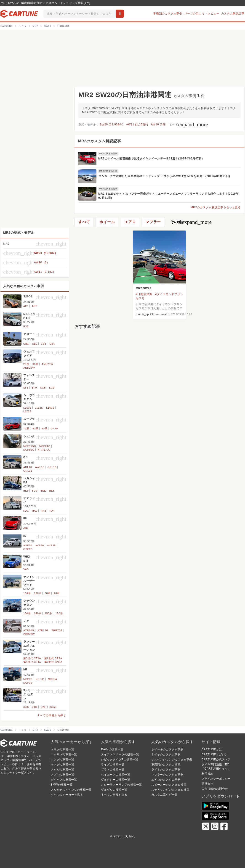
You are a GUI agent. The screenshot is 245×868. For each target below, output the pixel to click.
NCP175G (30, 446)
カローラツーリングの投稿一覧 (121, 785)
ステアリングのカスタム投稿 (170, 790)
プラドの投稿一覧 (113, 770)
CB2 (35, 344)
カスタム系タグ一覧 (164, 795)
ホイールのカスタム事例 (167, 749)
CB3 (43, 344)
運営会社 (207, 784)
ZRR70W (29, 634)
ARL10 (28, 467)
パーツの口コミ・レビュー (202, 13)
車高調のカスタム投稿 (166, 765)
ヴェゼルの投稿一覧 (114, 790)
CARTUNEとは (212, 749)
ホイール (107, 222)
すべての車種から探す (52, 715)
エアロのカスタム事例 (166, 780)
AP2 (34, 306)
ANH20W (47, 364)
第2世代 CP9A (53, 658)
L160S (50, 408)
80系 (35, 429)
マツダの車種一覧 (62, 765)
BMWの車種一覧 (62, 785)
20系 (26, 364)
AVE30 (40, 545)
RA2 (35, 511)
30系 (35, 364)
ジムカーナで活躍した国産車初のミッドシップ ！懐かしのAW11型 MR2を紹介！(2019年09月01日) (164, 176)
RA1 (26, 511)
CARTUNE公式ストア (216, 759)
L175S (27, 411)
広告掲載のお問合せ (215, 789)
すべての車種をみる (114, 795)
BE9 (34, 491)
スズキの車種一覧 (62, 775)
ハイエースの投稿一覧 (116, 775)
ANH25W (29, 368)
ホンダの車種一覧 (62, 759)
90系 (45, 429)
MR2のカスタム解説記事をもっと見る (216, 207)
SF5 (26, 388)
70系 (26, 429)
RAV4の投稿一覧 (112, 749)
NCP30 (28, 679)
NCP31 (40, 679)
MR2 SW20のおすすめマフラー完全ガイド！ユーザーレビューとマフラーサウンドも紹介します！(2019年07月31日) (168, 196)
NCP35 (28, 683)
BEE (43, 491)
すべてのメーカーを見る (67, 795)
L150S (27, 408)
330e (53, 707)
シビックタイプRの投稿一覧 (120, 759)
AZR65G (43, 630)
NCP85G (29, 450)
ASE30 (28, 545)
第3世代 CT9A (32, 658)
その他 (191, 222)
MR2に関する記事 (108, 153)
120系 (38, 593)
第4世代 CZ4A (32, 662)
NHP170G (44, 450)
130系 (27, 613)
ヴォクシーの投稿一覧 (116, 780)
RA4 (52, 511)
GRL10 (52, 467)
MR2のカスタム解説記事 (100, 141)
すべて (189, 124)
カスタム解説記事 (233, 13)
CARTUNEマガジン (215, 754)
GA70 (54, 429)
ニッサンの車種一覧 (64, 754)
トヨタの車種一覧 (62, 749)
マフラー (153, 222)
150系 (27, 593)
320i (44, 707)
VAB (26, 569)
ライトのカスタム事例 (166, 770)
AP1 (26, 306)
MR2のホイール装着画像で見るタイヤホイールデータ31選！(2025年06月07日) (151, 159)
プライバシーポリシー (216, 779)
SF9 (34, 388)
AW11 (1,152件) (137, 124)
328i (26, 707)
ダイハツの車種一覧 (64, 780)
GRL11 (28, 471)
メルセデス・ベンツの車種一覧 (71, 790)
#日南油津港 (144, 294)
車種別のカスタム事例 (168, 13)
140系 (38, 613)
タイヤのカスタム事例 (166, 754)
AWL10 (40, 467)
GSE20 (28, 549)
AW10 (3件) (159, 124)
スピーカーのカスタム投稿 (169, 785)
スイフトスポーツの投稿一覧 (120, 754)
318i (35, 707)
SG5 (43, 388)
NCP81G (45, 446)
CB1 (26, 344)
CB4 (52, 344)
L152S (39, 408)
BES (52, 491)
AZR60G (29, 630)
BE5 (26, 491)
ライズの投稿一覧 (113, 765)
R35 (26, 326)
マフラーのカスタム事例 (167, 775)
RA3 (43, 511)
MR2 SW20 (144, 288)
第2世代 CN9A (53, 662)
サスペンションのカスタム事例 (172, 759)
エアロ (130, 222)
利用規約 (207, 774)
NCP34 (52, 679)
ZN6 (26, 528)
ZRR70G (57, 630)
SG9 (52, 388)
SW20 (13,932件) (112, 124)
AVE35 (51, 545)
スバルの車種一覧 (62, 770)
